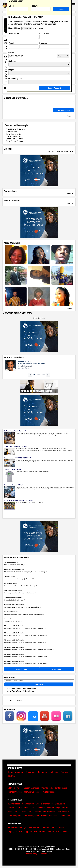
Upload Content (55, 151)
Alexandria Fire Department (11, 619)
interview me (39, 318)
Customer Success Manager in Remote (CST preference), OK (20, 586)
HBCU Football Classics (39, 828)
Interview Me (11, 132)
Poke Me (21, 129)
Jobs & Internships (44, 804)
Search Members (31, 788)
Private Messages (50, 792)
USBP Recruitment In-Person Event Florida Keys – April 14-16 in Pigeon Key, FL (25, 635)
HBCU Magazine (32, 816)
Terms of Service (46, 854)
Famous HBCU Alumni (44, 832)
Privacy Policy (31, 854)
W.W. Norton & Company (11, 584)
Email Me (10, 129)
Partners (65, 772)
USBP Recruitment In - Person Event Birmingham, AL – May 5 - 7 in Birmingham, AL (27, 572)
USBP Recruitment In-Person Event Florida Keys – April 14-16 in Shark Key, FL (25, 628)
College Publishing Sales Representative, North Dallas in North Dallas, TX (24, 614)
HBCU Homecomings (17, 828)
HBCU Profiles (14, 804)
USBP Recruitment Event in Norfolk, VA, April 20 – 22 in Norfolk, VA (22, 607)
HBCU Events (63, 812)
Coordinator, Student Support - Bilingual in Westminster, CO (20, 593)
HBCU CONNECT (16, 700)
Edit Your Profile (14, 788)
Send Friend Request (15, 141)
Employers (30, 772)
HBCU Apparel (16, 816)
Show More (68, 151)
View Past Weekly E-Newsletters (21, 691)
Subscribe (39, 684)
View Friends (47, 788)
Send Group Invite (14, 134)
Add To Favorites (13, 136)
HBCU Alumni (23, 808)
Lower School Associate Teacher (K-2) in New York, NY (19, 579)
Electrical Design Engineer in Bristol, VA (15, 600)
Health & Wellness (49, 816)
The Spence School (9, 577)
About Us (19, 772)
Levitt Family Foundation (11, 562)
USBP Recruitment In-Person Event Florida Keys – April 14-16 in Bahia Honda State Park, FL (29, 649)
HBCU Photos (35, 812)
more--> (70, 194)
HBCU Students (38, 808)
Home (10, 772)
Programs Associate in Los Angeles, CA (15, 565)
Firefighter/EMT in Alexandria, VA (13, 621)
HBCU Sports (21, 812)
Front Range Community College (13, 591)
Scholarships (28, 804)
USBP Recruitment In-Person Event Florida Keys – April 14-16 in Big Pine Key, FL (26, 657)
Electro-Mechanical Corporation (13, 598)
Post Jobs (56, 669)
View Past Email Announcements (21, 689)
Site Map (11, 776)
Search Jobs (22, 669)
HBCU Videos (49, 812)
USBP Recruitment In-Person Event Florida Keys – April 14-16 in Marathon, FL (25, 642)
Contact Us (42, 772)
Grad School (65, 816)
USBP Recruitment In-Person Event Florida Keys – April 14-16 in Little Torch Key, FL (27, 664)
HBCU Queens (62, 832)
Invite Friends (61, 788)
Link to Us (54, 772)
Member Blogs (53, 808)
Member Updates (32, 792)
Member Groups (15, 792)
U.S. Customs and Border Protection (14, 569)
